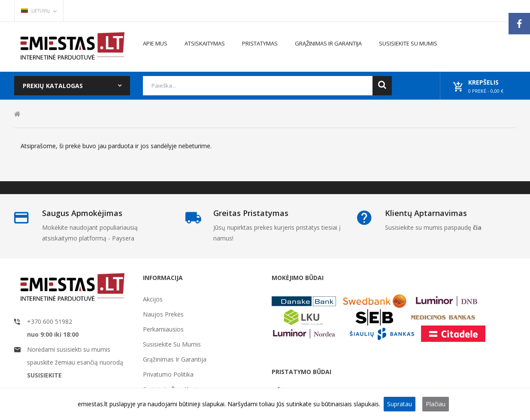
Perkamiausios (163, 329)
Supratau (400, 404)
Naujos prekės (163, 314)
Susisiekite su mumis (172, 344)
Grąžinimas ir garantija (175, 359)
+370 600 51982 (50, 321)
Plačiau (436, 404)
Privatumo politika (168, 374)
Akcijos (153, 299)
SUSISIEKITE (44, 375)
